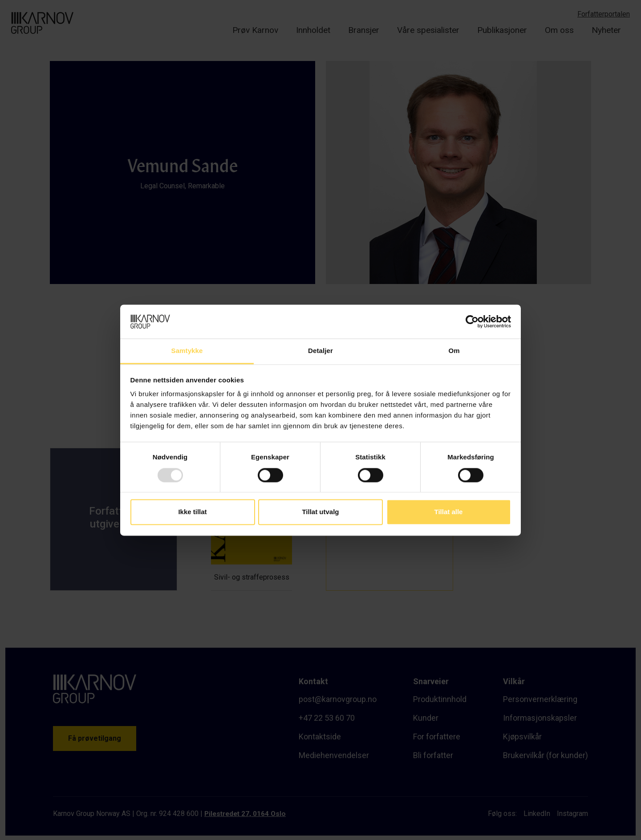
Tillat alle (449, 512)
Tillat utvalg (320, 512)
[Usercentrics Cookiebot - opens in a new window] (472, 321)
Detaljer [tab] (320, 351)
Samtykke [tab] (187, 351)
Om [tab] (454, 351)
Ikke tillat (192, 512)
